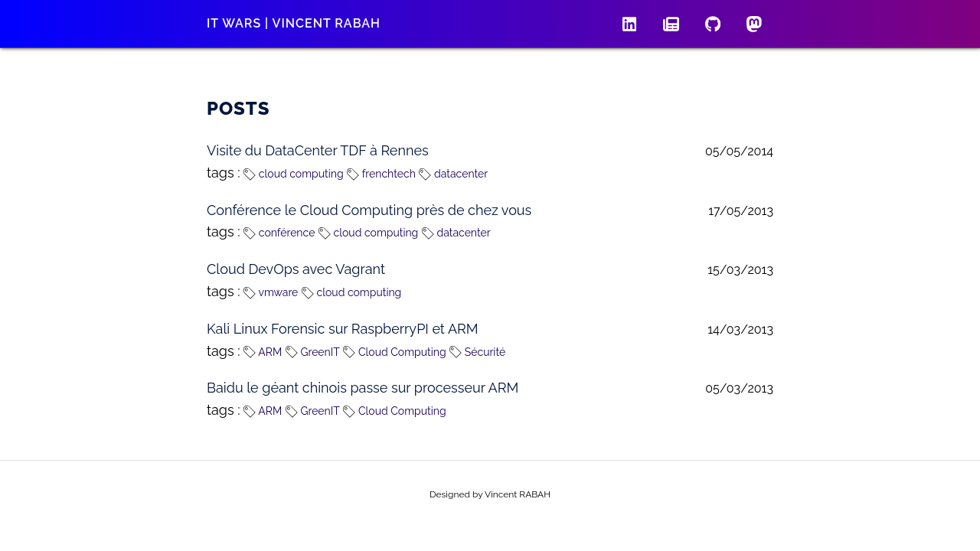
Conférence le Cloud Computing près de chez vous (369, 210)
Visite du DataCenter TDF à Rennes (318, 150)
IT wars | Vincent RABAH (294, 23)
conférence (279, 233)
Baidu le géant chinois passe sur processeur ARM (363, 388)
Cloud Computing (394, 352)
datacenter (453, 174)
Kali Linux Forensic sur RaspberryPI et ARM (343, 329)
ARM (263, 352)
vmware (271, 292)
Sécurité (477, 352)
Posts (238, 108)
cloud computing (293, 174)
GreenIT (313, 352)
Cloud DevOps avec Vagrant (296, 269)
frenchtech (381, 174)
